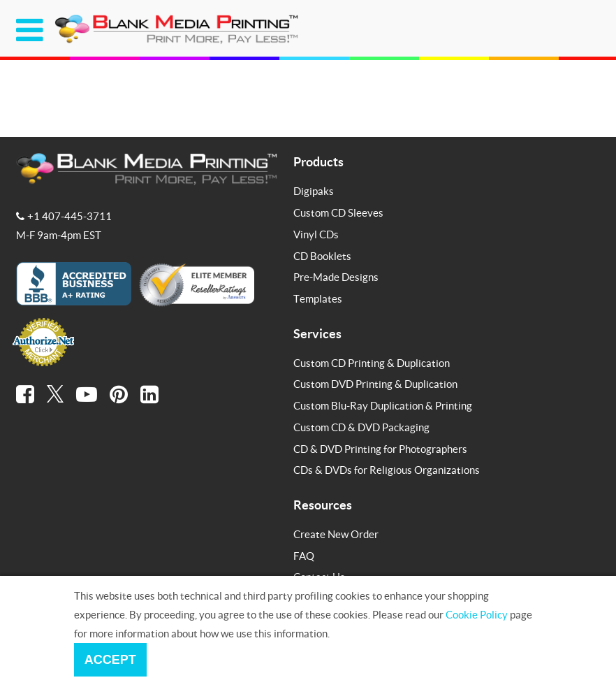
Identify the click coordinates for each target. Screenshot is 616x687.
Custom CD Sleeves (338, 212)
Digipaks (314, 191)
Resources (323, 505)
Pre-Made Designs (336, 277)
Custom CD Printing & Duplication (372, 363)
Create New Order (336, 534)
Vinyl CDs (316, 234)
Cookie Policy (477, 614)
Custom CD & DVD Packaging (361, 427)
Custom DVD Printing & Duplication (375, 384)
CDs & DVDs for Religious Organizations (387, 470)
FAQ (304, 556)
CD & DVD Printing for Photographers (380, 449)
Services (317, 333)
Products (318, 161)
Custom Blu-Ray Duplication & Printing (383, 405)
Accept (110, 660)
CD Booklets (322, 256)
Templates (318, 298)
